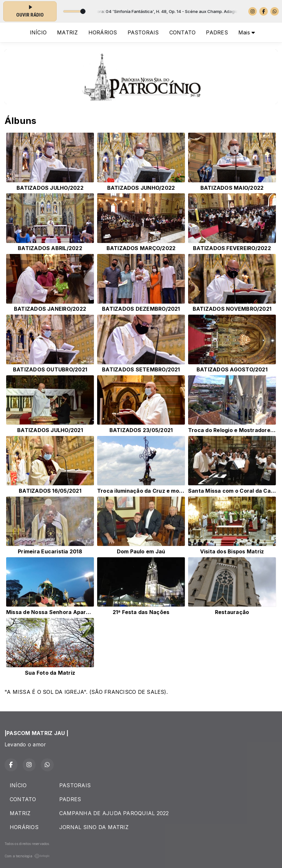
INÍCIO (38, 32)
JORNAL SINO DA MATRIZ (94, 827)
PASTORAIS (143, 32)
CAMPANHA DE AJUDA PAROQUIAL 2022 (114, 813)
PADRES (217, 32)
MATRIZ (67, 32)
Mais (247, 32)
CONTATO (183, 32)
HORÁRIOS (103, 32)
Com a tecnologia (27, 856)
